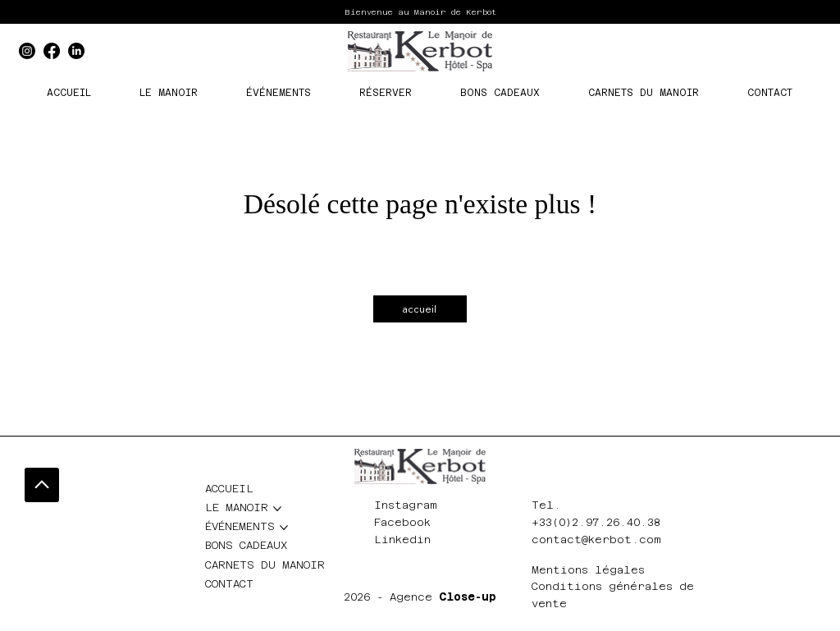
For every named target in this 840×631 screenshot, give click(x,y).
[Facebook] (52, 51)
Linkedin (402, 540)
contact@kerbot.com (596, 540)
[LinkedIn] (76, 51)
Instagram (406, 505)
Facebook (402, 522)
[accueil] (420, 309)
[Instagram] (27, 51)
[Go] (42, 485)
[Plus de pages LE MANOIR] (277, 509)
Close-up (468, 597)
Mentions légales (588, 570)
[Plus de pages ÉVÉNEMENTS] (284, 528)
